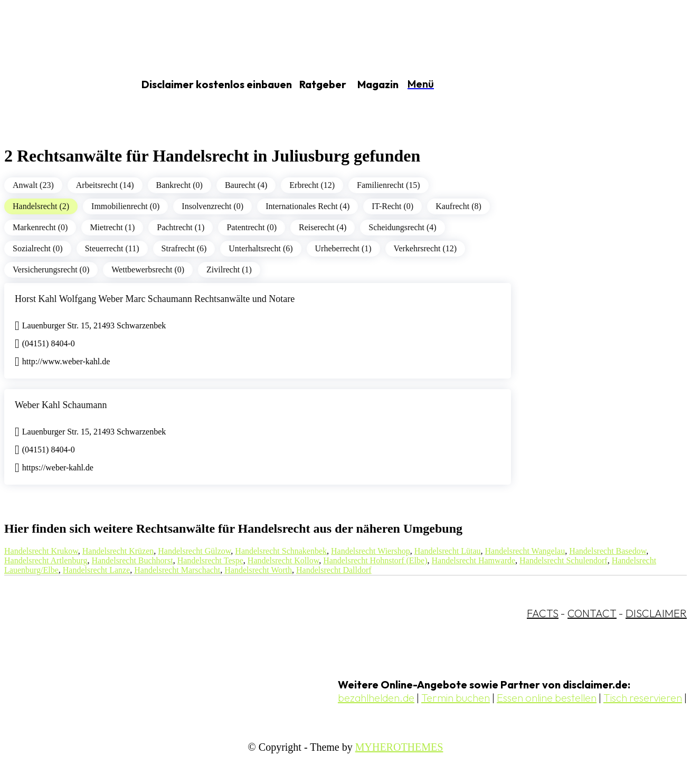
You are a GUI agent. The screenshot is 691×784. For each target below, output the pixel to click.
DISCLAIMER (656, 613)
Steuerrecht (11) (112, 248)
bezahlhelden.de (376, 698)
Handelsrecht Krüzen (118, 551)
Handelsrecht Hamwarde (473, 560)
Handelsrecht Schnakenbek (281, 551)
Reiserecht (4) (323, 227)
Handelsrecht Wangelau (525, 551)
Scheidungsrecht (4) (402, 227)
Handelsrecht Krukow (41, 551)
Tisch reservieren (643, 698)
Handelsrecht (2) (41, 206)
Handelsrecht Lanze (96, 570)
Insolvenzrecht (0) (212, 206)
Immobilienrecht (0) (125, 206)
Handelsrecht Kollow (283, 560)
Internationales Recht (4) (307, 206)
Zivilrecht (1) (229, 270)
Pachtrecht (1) (181, 227)
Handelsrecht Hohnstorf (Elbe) (375, 560)
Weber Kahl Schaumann (61, 405)
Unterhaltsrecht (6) (261, 248)
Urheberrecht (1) (343, 248)
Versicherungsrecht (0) (51, 270)
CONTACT (592, 613)
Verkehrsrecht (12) (425, 248)
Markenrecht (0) (40, 227)
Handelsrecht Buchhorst (132, 560)
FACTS (543, 613)
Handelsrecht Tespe (210, 560)
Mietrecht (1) (112, 227)
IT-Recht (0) (392, 206)
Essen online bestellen (547, 698)
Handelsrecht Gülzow (194, 551)
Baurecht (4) (246, 185)
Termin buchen (456, 698)
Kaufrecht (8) (458, 206)
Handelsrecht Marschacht (177, 570)
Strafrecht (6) (184, 248)
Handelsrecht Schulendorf (564, 560)
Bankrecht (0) (179, 185)
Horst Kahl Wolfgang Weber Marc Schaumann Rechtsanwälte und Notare (155, 299)
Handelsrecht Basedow (608, 551)
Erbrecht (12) (312, 185)
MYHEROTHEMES (399, 747)
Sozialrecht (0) (38, 248)
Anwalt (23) (33, 185)
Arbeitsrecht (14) (105, 185)
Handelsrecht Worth (258, 570)
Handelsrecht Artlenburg (46, 560)
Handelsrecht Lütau (448, 551)
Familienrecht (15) (389, 185)
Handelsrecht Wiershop (371, 551)
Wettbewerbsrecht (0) (148, 270)
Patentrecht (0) (252, 227)
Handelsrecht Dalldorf (334, 570)
